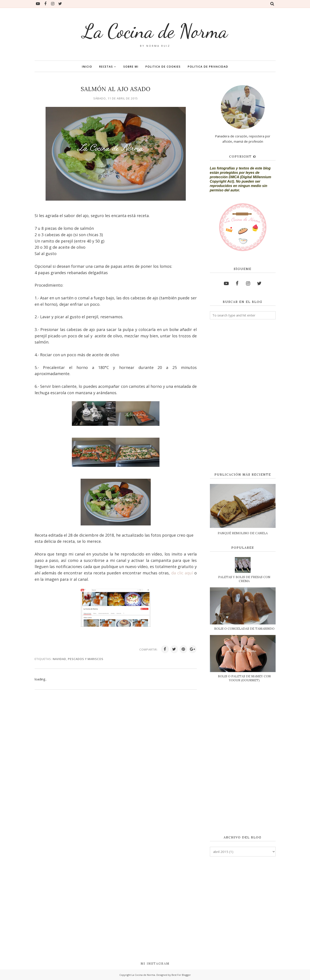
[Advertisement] (243, 396)
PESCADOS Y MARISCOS (86, 659)
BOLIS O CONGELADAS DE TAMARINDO (244, 629)
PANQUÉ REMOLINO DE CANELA (243, 533)
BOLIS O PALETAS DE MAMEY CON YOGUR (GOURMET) (244, 678)
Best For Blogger (181, 975)
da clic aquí (183, 573)
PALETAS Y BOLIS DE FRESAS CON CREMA (244, 579)
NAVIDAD (59, 659)
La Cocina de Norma (155, 31)
